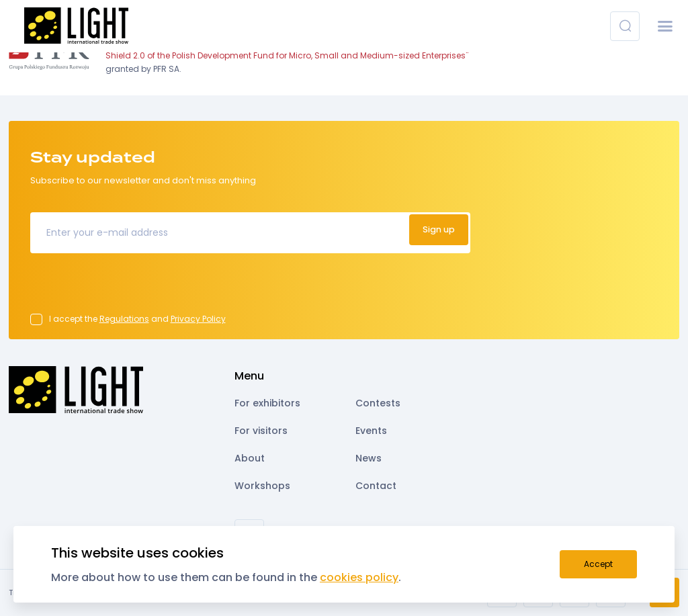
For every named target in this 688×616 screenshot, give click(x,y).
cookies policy (359, 577)
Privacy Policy (198, 319)
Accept (598, 564)
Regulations (124, 319)
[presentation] (132, 288)
